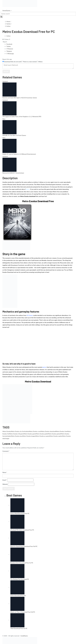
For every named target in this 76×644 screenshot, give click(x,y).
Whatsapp (10, 54)
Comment (6, 451)
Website (5, 484)
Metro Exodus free (61, 431)
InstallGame (24, 636)
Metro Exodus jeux (17, 436)
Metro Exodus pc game (43, 436)
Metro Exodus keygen (29, 436)
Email (5, 480)
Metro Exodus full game (16, 434)
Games (8, 11)
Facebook (9, 44)
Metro (28, 189)
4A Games (30, 315)
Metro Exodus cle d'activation (20, 431)
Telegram (9, 51)
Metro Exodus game (30, 434)
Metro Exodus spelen (56, 436)
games (44, 367)
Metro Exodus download (48, 431)
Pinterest (10, 49)
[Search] (38, 14)
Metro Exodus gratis (42, 434)
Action (8, 26)
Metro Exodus (7, 431)
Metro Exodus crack (35, 431)
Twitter (9, 46)
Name (5, 472)
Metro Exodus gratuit (54, 434)
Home (4, 11)
